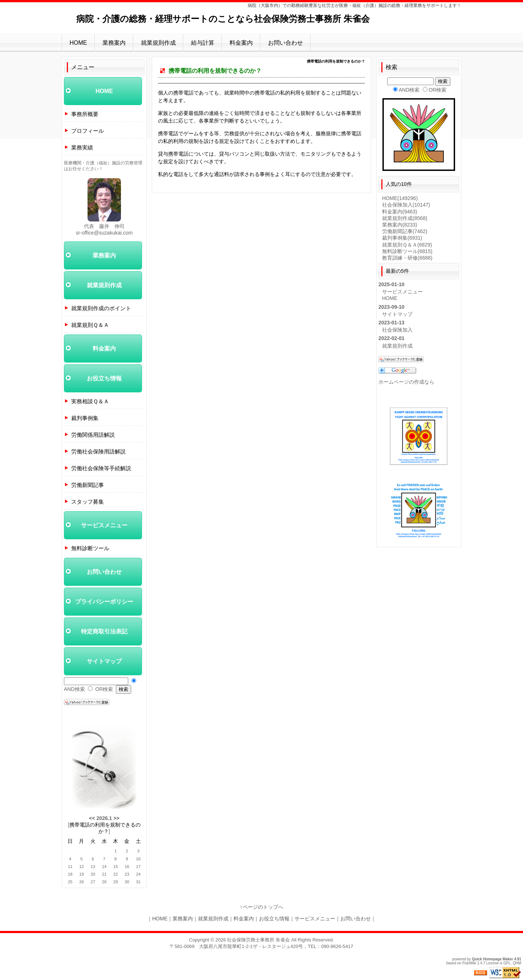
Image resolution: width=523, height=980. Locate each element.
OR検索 (104, 689)
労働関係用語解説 (93, 435)
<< (92, 818)
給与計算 (203, 43)
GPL (507, 963)
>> (116, 818)
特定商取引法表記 (104, 631)
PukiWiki (469, 963)
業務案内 (114, 43)
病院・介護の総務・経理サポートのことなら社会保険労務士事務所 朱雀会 (223, 19)
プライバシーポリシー (104, 602)
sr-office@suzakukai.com (104, 233)
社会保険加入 (406, 205)
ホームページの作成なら (406, 382)
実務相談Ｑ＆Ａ (90, 401)
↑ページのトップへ (262, 907)
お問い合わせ (285, 43)
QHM (517, 963)
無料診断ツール (90, 548)
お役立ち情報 (104, 378)
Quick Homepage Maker (492, 959)
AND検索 (74, 689)
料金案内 (241, 43)
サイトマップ (104, 661)
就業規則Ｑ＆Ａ (90, 325)
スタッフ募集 (88, 502)
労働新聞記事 (88, 485)
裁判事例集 (85, 418)
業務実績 (82, 147)
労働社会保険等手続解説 (101, 468)
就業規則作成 (158, 43)
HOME (78, 43)
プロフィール (88, 131)
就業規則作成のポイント (101, 308)
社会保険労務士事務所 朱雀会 (258, 940)
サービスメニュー (104, 525)
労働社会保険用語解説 (98, 451)
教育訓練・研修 (407, 258)
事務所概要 (85, 114)
